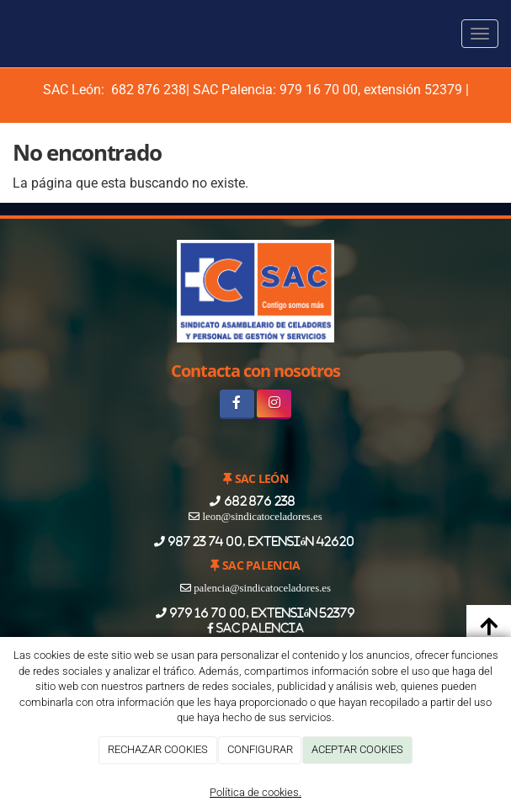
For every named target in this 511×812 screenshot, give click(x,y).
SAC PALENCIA (259, 628)
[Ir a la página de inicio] (8, 34)
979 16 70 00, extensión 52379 (371, 90)
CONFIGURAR (260, 749)
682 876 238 (147, 90)
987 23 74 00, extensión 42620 (261, 541)
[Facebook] (237, 404)
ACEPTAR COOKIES (357, 749)
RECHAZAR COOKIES (158, 749)
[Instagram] (274, 404)
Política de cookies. (255, 792)
